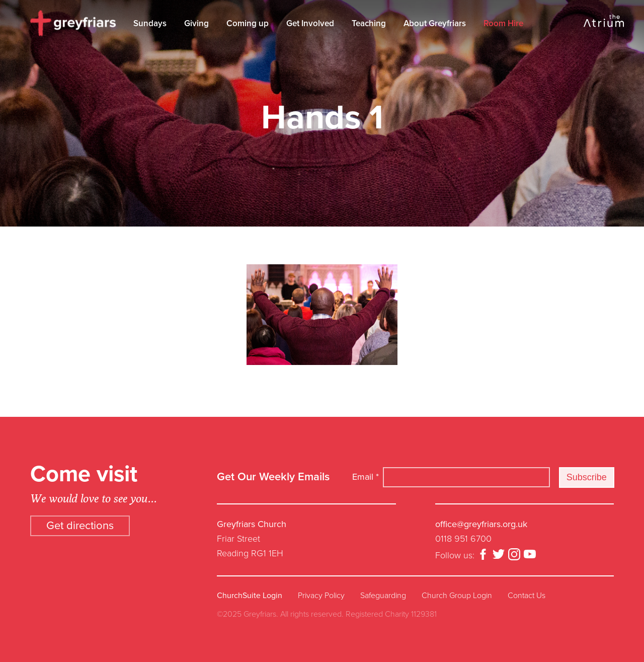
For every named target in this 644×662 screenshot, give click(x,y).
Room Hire (503, 23)
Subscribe (587, 477)
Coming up (248, 23)
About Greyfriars (435, 23)
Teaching (369, 23)
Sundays (150, 23)
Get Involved (310, 23)
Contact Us (527, 596)
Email (366, 477)
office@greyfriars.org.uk (481, 524)
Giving (196, 23)
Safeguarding (383, 596)
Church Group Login (457, 596)
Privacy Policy (321, 596)
